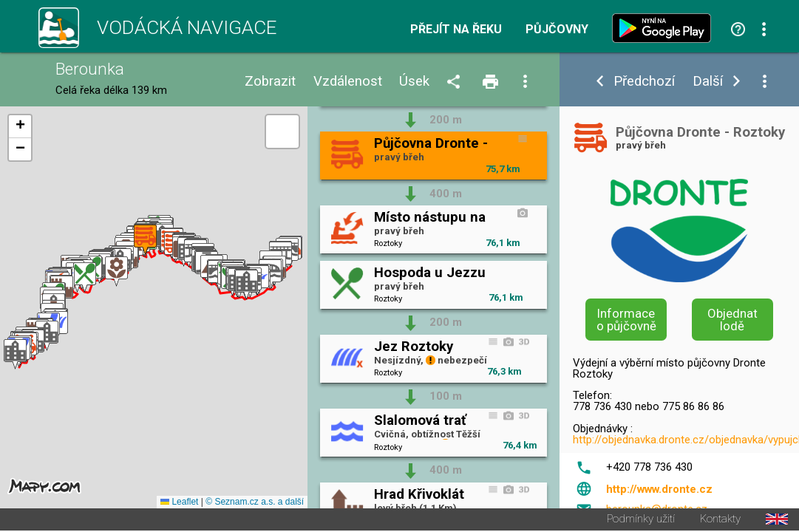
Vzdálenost (348, 82)
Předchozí (644, 82)
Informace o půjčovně (626, 320)
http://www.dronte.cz (659, 489)
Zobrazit (270, 82)
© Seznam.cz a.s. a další (255, 503)
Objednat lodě (732, 320)
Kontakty (720, 521)
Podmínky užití (641, 521)
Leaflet (179, 503)
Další (708, 82)
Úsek (414, 82)
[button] (15, 355)
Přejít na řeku (456, 30)
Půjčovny (557, 30)
